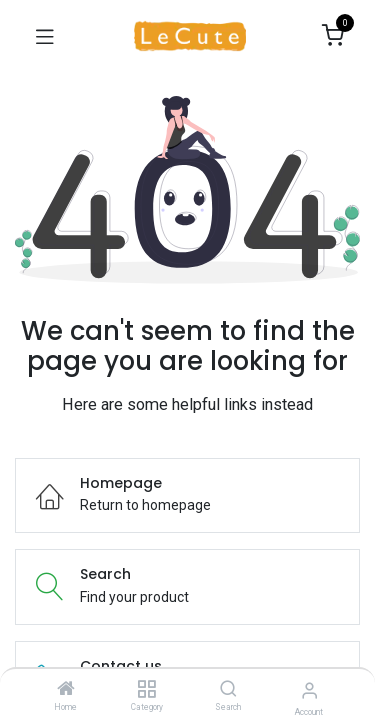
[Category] (146, 690)
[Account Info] (309, 690)
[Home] (66, 690)
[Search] (228, 690)
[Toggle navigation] (45, 36)
